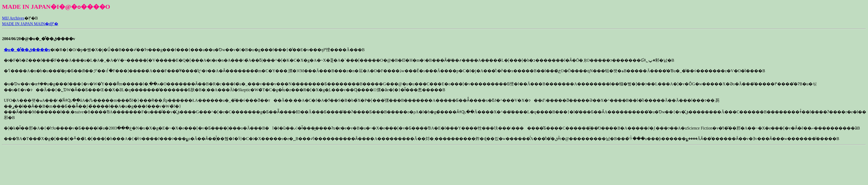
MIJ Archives (13, 18)
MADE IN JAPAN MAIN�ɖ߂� (30, 24)
